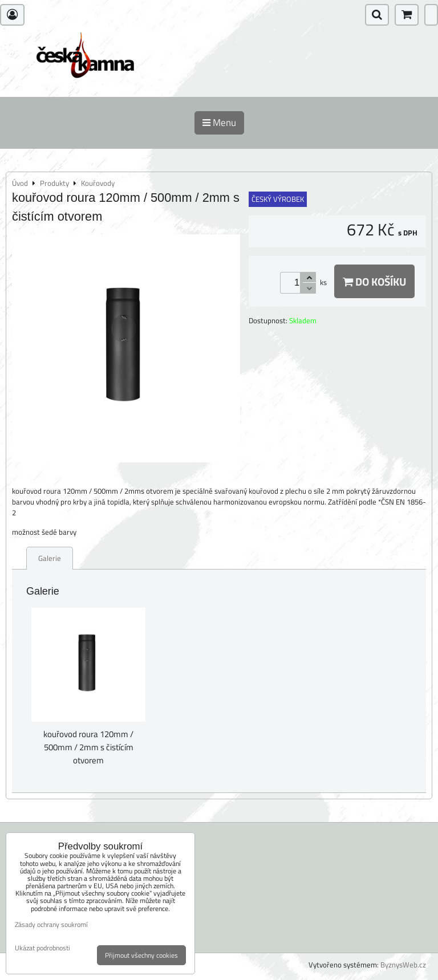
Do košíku (374, 281)
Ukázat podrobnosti (42, 948)
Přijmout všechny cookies (141, 955)
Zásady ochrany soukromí (51, 924)
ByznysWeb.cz (403, 965)
